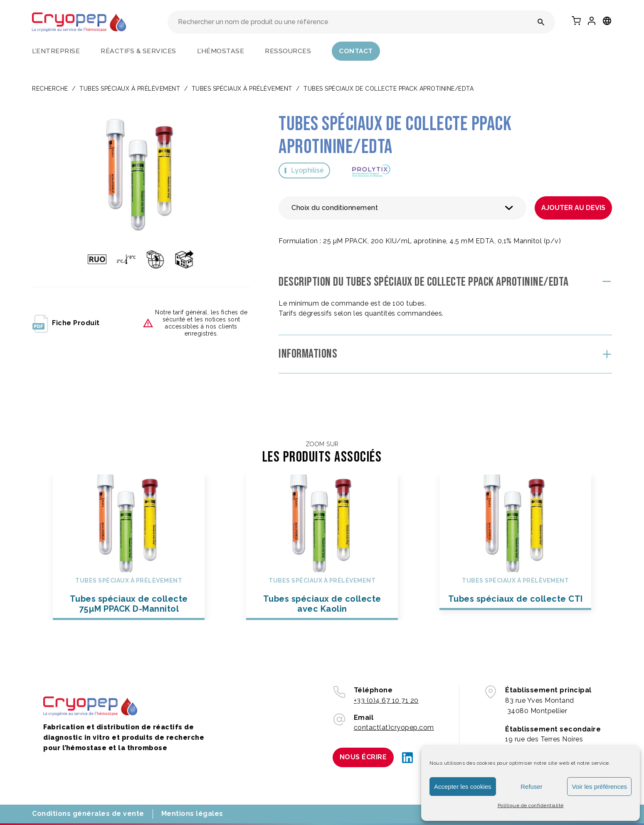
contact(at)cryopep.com (394, 727)
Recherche (50, 89)
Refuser (532, 787)
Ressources (288, 51)
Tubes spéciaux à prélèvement (242, 89)
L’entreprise (56, 51)
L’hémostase (221, 51)
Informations (308, 354)
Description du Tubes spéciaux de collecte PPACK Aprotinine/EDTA (424, 282)
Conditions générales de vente (88, 814)
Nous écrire (363, 757)
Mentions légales (192, 814)
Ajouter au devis (573, 208)
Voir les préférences (599, 787)
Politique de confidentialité (531, 805)
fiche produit (66, 323)
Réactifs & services (138, 51)
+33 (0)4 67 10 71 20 (386, 700)
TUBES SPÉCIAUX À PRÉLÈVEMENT (130, 89)
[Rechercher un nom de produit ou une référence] (541, 22)
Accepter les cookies (463, 787)
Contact (356, 51)
